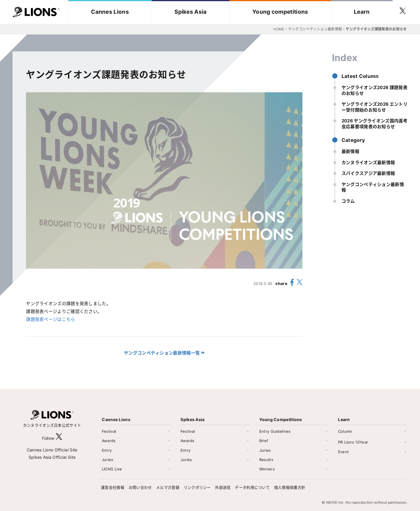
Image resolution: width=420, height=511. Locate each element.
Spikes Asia (190, 12)
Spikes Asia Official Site (52, 457)
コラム (348, 201)
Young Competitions (281, 419)
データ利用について (252, 487)
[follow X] (59, 438)
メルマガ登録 (168, 487)
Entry (107, 450)
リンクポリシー (197, 487)
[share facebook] (292, 283)
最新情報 (350, 151)
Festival (109, 431)
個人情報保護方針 (290, 487)
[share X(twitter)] (300, 283)
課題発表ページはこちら (50, 319)
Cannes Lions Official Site (52, 450)
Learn (362, 12)
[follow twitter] (403, 12)
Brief (264, 441)
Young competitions (280, 12)
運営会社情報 (113, 487)
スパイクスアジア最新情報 (368, 173)
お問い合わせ (140, 487)
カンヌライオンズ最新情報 (368, 162)
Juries (108, 460)
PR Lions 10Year (353, 442)
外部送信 (223, 487)
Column (345, 431)
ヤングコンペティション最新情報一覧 (162, 353)
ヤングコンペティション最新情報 (373, 187)
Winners (267, 469)
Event (344, 452)
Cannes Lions (110, 12)
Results (266, 460)
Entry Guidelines (275, 431)
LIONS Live (112, 469)
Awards (109, 441)
